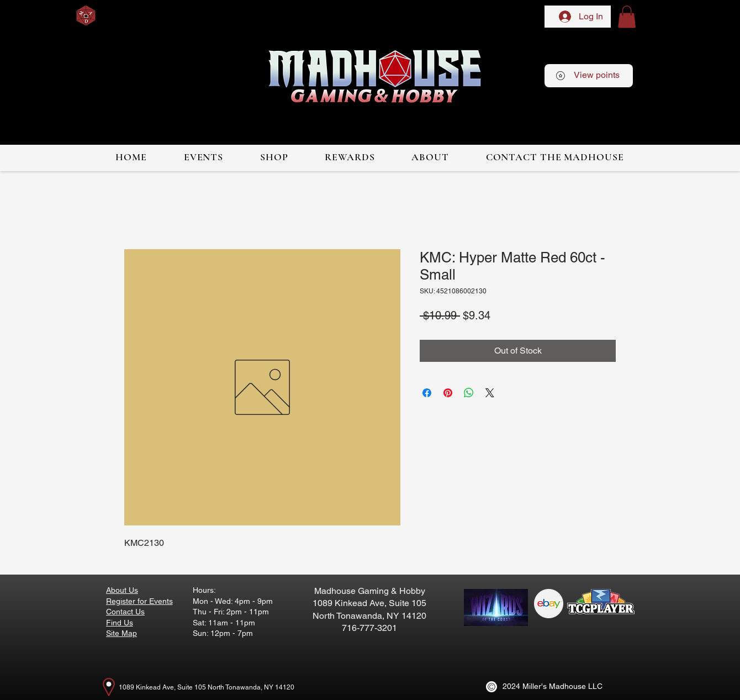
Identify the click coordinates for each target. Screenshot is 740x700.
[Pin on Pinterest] (448, 393)
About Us (122, 590)
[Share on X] (490, 393)
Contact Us (125, 612)
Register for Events (139, 601)
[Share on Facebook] (427, 393)
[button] (627, 17)
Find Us (120, 623)
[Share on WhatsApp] (469, 393)
